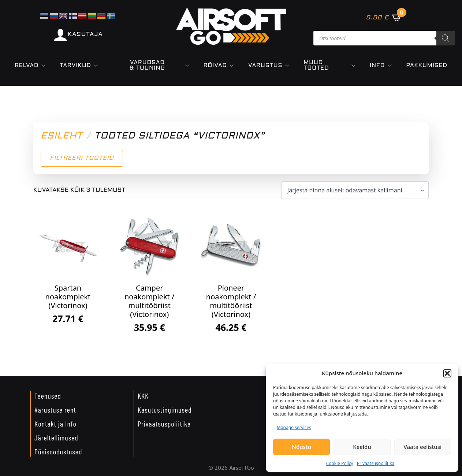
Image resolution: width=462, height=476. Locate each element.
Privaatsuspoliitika (376, 463)
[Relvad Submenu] (45, 66)
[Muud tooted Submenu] (355, 66)
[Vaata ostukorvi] (384, 17)
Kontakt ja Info (55, 424)
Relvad (27, 66)
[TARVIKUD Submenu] (98, 66)
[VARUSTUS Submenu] (289, 66)
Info (377, 66)
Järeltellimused (56, 438)
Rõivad (215, 66)
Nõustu (301, 447)
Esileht (62, 136)
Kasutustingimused (165, 410)
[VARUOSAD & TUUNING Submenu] (189, 66)
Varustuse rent (55, 410)
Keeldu (362, 447)
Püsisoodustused (58, 451)
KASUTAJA (85, 34)
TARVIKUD (75, 66)
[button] (447, 373)
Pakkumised (427, 66)
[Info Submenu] (392, 66)
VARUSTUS (265, 66)
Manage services (294, 427)
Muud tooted (316, 65)
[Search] (446, 38)
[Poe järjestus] (355, 190)
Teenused (48, 396)
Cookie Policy (340, 463)
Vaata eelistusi (423, 447)
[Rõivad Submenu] (234, 66)
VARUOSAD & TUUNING (147, 65)
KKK (143, 396)
